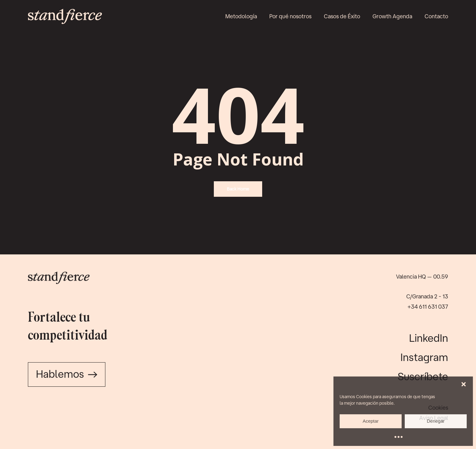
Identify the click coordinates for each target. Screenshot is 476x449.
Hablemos (67, 374)
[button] (464, 384)
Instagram (424, 357)
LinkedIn (429, 338)
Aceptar (371, 421)
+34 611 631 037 (428, 306)
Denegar (436, 421)
